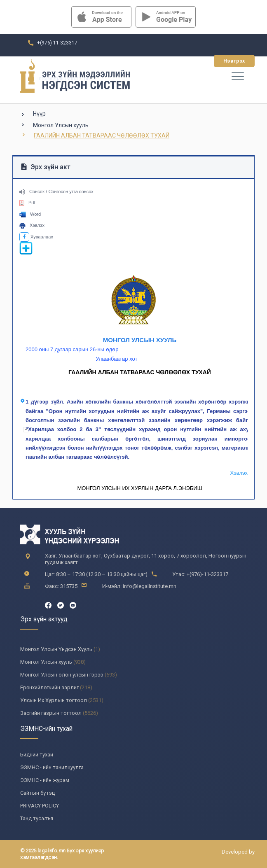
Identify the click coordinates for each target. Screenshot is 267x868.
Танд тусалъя (37, 818)
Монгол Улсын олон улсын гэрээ (62, 675)
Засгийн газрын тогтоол (51, 713)
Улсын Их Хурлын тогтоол (54, 700)
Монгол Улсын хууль (61, 125)
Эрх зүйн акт (46, 167)
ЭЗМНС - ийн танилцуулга (52, 767)
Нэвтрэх (234, 61)
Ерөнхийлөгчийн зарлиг (49, 687)
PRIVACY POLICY (40, 806)
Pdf (27, 203)
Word (30, 214)
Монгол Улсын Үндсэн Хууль (56, 649)
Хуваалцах (36, 237)
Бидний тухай (37, 755)
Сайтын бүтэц (37, 793)
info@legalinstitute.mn (64, 79)
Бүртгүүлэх (185, 61)
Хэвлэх (32, 225)
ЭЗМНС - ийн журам (45, 780)
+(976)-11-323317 (57, 43)
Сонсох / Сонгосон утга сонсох (56, 191)
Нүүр (39, 114)
